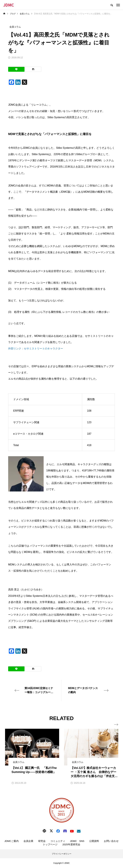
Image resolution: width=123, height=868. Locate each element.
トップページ (50, 844)
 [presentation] (116, 725)
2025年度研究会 (71, 844)
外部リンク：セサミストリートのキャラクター (36, 349)
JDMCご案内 (12, 841)
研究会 (42, 841)
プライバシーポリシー (62, 854)
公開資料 (94, 841)
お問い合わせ (111, 841)
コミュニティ (58, 841)
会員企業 (28, 841)
